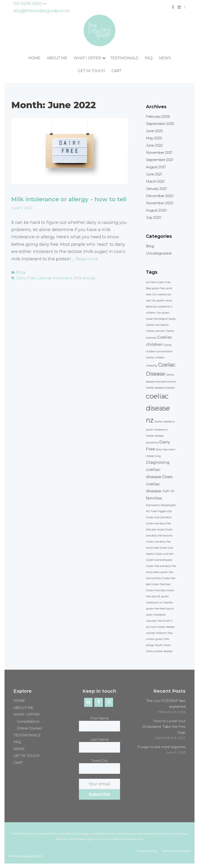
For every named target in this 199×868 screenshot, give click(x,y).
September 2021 (160, 160)
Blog (21, 281)
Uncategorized (159, 253)
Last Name (99, 739)
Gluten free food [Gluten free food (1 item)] (161, 584)
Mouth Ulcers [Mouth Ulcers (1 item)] (163, 645)
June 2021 (154, 174)
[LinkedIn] (88, 702)
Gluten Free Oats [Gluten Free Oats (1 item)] (156, 590)
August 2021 (156, 167)
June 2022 (154, 145)
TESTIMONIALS (124, 58)
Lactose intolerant (52, 287)
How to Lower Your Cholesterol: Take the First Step (164, 727)
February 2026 (158, 116)
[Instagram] (109, 702)
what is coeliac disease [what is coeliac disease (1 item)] (159, 651)
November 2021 (159, 152)
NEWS (165, 58)
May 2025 (154, 138)
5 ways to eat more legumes (162, 747)
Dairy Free (26, 287)
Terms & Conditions (176, 851)
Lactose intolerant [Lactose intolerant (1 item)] (156, 633)
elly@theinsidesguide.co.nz (41, 11)
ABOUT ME (57, 58)
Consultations (28, 721)
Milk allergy (80, 287)
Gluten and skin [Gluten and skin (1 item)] (164, 554)
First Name (99, 718)
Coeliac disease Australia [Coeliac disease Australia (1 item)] (160, 388)
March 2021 (155, 181)
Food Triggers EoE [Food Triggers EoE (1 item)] (161, 511)
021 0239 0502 (28, 4)
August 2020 (156, 210)
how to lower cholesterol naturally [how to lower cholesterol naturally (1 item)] (160, 615)
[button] (104, 58)
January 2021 (156, 189)
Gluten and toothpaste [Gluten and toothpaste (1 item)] (159, 560)
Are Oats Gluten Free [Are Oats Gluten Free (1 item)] (158, 282)
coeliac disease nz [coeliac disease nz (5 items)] (158, 408)
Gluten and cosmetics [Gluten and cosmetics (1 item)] (159, 517)
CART (116, 71)
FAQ (149, 58)
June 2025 (154, 131)
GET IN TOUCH (91, 71)
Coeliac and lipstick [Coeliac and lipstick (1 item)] (157, 325)
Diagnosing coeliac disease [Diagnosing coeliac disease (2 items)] (158, 469)
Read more (87, 268)
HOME (34, 58)
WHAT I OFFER (87, 58)
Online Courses (29, 728)
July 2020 (154, 217)
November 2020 (160, 203)
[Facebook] (99, 702)
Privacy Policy (147, 851)
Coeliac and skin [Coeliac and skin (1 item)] (155, 331)
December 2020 (160, 196)
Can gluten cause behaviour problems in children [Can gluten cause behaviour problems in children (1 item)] (159, 307)
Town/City (99, 761)
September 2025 (160, 124)
